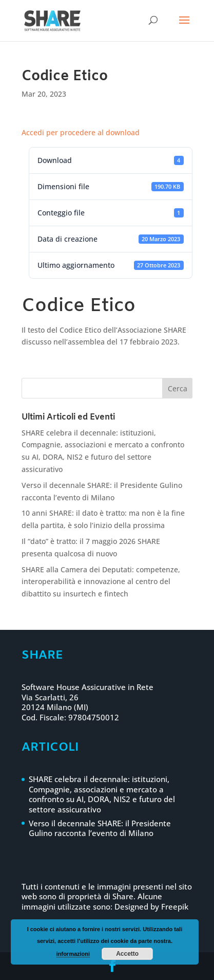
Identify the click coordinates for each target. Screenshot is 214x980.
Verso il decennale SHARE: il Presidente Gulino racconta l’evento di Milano (100, 828)
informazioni (73, 954)
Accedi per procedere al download (81, 132)
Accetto (127, 954)
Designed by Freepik (151, 906)
